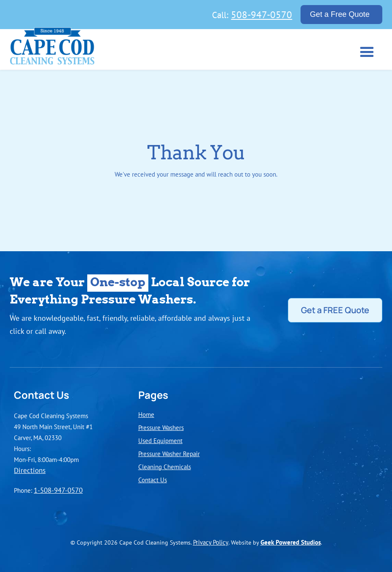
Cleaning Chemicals (165, 467)
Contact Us (153, 480)
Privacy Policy (211, 542)
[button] (365, 51)
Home (146, 414)
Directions (30, 470)
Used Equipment (160, 440)
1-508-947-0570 (58, 490)
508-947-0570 (262, 14)
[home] (52, 48)
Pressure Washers (161, 427)
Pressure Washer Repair (169, 454)
